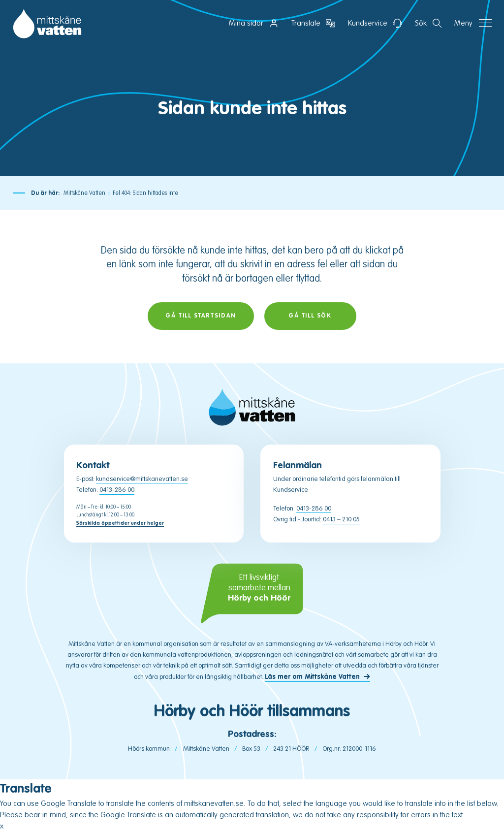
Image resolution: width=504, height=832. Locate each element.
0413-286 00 (117, 490)
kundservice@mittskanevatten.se (142, 479)
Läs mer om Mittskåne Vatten (312, 677)
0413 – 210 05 (341, 519)
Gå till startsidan (201, 316)
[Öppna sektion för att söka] (428, 23)
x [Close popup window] (2, 826)
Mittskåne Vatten (84, 193)
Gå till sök (310, 316)
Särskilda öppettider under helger (120, 523)
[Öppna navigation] (473, 23)
